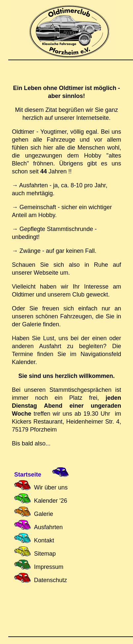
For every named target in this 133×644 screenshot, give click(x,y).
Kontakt (44, 540)
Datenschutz (50, 580)
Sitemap (45, 554)
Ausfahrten (48, 527)
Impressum (49, 567)
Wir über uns (51, 487)
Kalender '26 (51, 501)
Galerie (44, 514)
